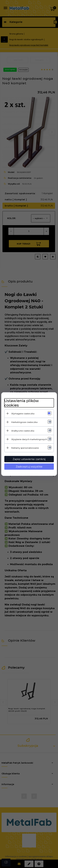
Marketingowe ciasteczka (24, 422)
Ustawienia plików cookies (22, 403)
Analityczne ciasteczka (23, 431)
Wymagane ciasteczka (23, 413)
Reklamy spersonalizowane (25, 448)
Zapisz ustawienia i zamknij (29, 459)
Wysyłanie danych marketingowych (29, 439)
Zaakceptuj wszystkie (29, 466)
